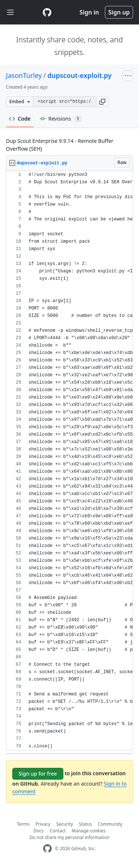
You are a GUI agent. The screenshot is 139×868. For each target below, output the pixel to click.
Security (65, 824)
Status (85, 824)
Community (110, 824)
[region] (69, 461)
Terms (23, 824)
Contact (58, 831)
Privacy (43, 824)
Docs (39, 831)
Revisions (61, 119)
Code (20, 119)
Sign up (119, 12)
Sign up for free (38, 774)
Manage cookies (88, 831)
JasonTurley (24, 75)
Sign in (89, 12)
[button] (102, 102)
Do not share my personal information (70, 837)
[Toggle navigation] (10, 12)
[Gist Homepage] (47, 12)
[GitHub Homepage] (47, 849)
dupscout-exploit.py (80, 75)
